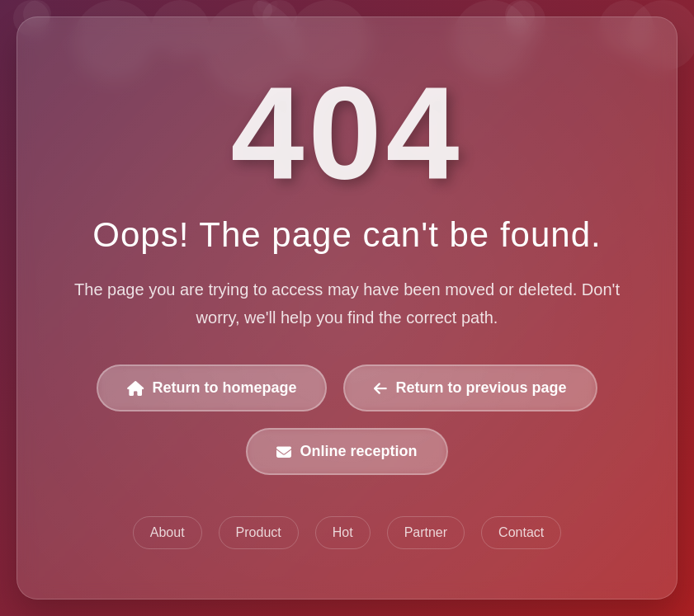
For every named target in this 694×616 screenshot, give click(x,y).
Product (259, 532)
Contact (521, 532)
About (168, 532)
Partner (426, 532)
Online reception (347, 451)
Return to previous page (470, 388)
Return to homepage (212, 388)
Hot (343, 532)
